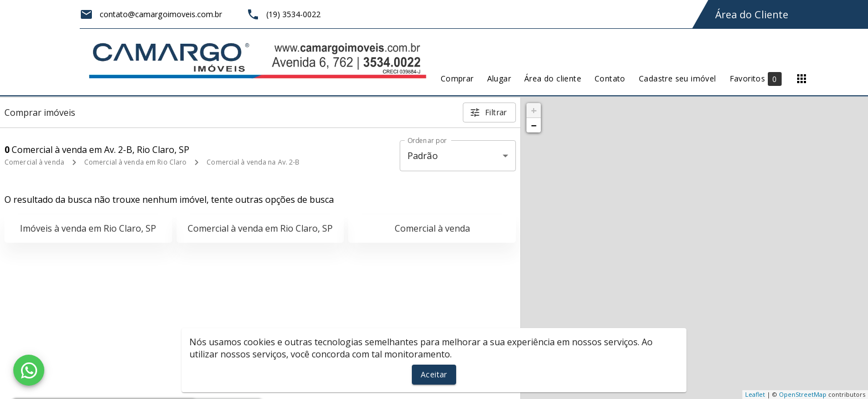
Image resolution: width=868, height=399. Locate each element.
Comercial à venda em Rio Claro (135, 162)
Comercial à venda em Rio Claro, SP (260, 228)
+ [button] (534, 110)
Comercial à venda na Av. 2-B (253, 162)
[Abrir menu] (802, 79)
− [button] (534, 125)
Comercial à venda (34, 162)
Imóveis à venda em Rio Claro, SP (88, 228)
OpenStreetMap (803, 394)
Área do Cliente (752, 14)
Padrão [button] (423, 156)
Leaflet (755, 394)
